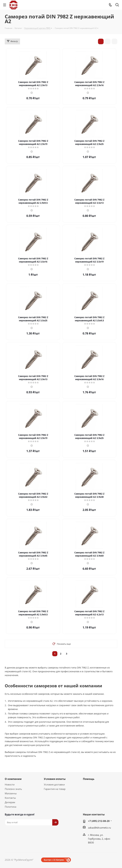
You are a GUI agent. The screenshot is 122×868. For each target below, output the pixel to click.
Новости (10, 784)
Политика (10, 807)
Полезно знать (13, 789)
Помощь (89, 779)
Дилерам (10, 802)
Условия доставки (54, 784)
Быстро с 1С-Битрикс (54, 860)
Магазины (11, 793)
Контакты (10, 798)
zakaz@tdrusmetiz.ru (99, 828)
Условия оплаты (55, 779)
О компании (13, 779)
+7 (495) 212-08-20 (99, 821)
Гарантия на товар (55, 789)
